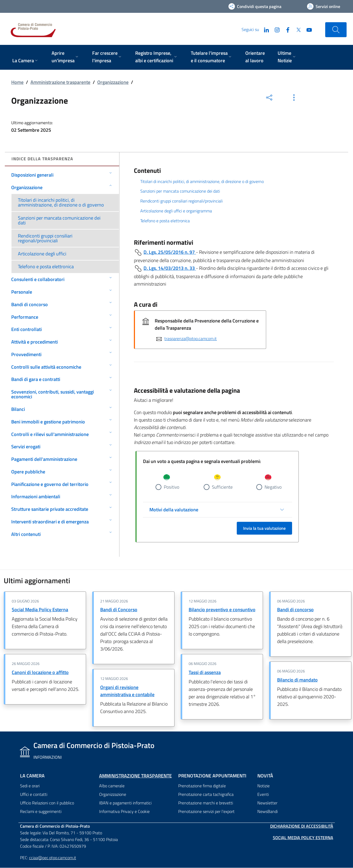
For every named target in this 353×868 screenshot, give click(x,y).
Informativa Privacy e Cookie (124, 812)
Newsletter (267, 803)
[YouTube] (307, 29)
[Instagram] (275, 29)
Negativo (273, 487)
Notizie (263, 786)
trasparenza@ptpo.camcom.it (191, 338)
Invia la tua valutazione (264, 528)
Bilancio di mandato (297, 680)
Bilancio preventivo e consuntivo (222, 610)
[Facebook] (286, 29)
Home (17, 82)
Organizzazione (113, 82)
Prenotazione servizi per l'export (206, 812)
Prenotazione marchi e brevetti (206, 803)
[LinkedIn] (264, 29)
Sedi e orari (30, 786)
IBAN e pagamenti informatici (125, 803)
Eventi (263, 795)
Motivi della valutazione (174, 510)
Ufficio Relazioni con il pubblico (47, 803)
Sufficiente (222, 487)
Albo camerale (112, 786)
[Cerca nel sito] (336, 30)
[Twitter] (296, 29)
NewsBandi (267, 812)
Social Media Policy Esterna (40, 610)
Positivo (172, 487)
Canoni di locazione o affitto (40, 673)
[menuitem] (26, 61)
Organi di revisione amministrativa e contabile (127, 691)
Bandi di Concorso (119, 610)
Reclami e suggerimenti (41, 812)
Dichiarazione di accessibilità (302, 826)
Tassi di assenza (205, 673)
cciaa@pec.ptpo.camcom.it (53, 858)
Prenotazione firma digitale (202, 786)
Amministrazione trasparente (60, 82)
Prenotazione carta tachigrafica (206, 795)
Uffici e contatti (34, 795)
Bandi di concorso (295, 610)
